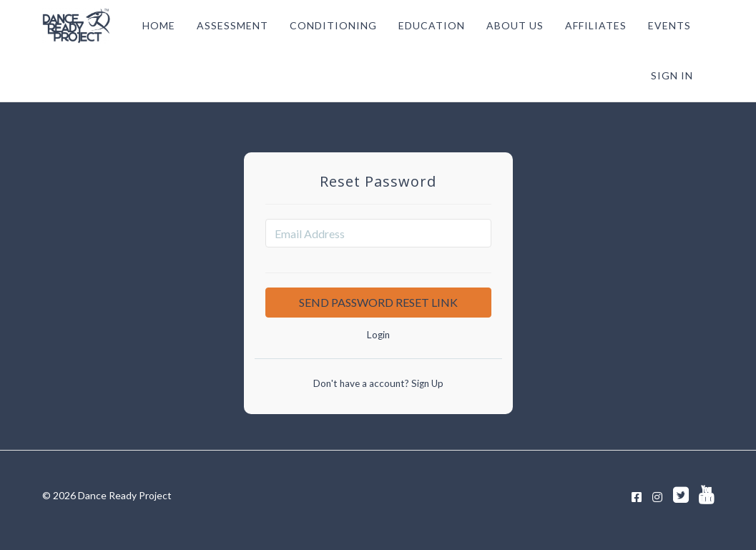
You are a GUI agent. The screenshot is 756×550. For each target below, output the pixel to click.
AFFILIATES (596, 25)
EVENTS (669, 25)
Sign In (672, 75)
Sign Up (426, 383)
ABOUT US (515, 25)
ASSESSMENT (232, 25)
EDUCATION (432, 25)
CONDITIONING (333, 25)
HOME (159, 25)
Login (378, 335)
